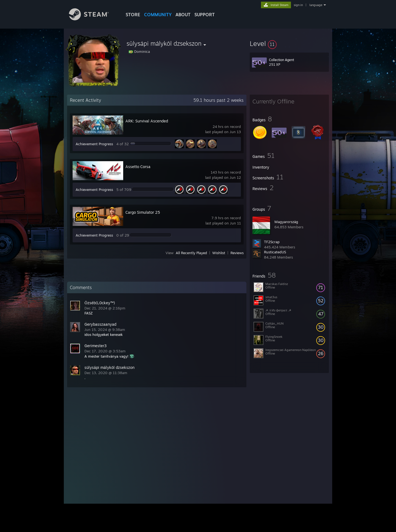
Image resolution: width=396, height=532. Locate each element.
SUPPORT (205, 15)
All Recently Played (191, 253)
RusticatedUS (275, 252)
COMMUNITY (158, 15)
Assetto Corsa (138, 167)
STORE (133, 15)
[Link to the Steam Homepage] (93, 19)
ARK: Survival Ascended (147, 121)
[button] (289, 43)
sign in (298, 5)
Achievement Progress (94, 144)
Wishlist (219, 253)
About (183, 15)
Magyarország (286, 222)
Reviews (237, 253)
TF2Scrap (272, 242)
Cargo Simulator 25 (143, 212)
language (316, 5)
